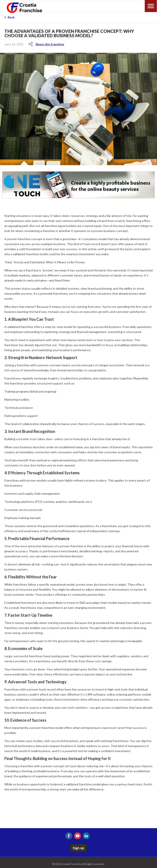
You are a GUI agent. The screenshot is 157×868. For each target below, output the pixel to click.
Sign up (78, 848)
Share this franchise (50, 44)
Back (11, 17)
